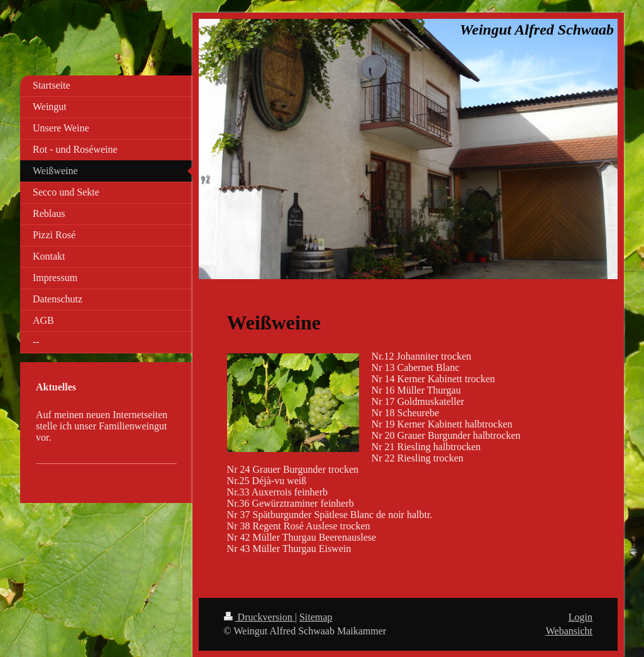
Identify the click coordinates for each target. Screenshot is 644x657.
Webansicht (569, 631)
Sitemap (316, 617)
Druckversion (259, 617)
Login (580, 617)
